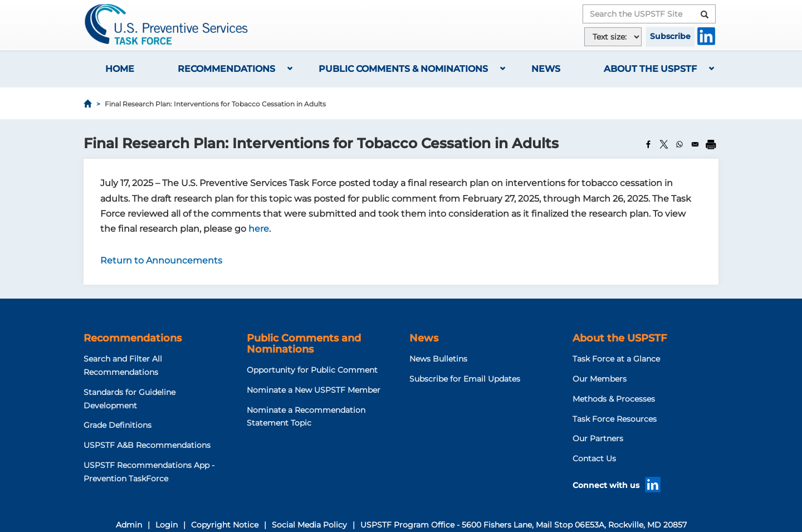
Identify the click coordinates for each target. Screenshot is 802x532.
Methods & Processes (614, 399)
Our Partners (598, 438)
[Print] (711, 144)
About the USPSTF (650, 69)
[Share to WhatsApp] (679, 144)
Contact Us (594, 458)
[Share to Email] (695, 144)
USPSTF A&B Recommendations (147, 445)
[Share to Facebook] (648, 144)
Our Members (600, 379)
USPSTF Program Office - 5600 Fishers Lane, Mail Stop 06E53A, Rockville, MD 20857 (524, 525)
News (546, 69)
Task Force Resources (615, 419)
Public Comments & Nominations (403, 69)
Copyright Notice (225, 525)
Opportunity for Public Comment (312, 370)
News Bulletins (438, 359)
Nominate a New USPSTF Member (314, 390)
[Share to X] (664, 144)
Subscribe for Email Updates (465, 379)
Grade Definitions (118, 425)
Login (167, 525)
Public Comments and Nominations (304, 344)
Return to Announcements (161, 260)
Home (120, 69)
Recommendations (226, 69)
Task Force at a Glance (616, 359)
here (259, 229)
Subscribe (670, 36)
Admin (129, 525)
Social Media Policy (309, 525)
